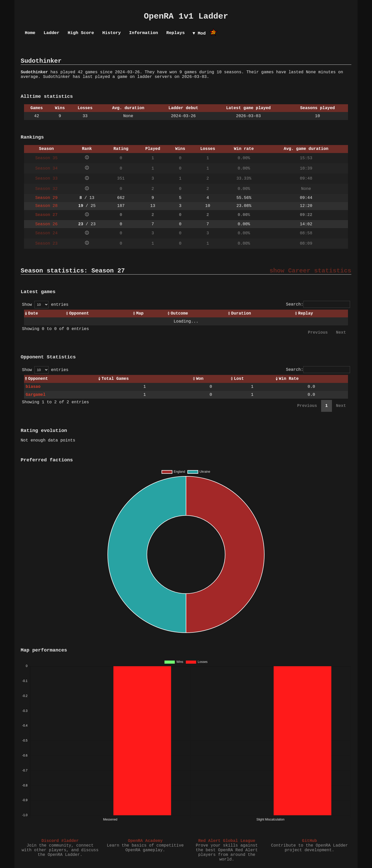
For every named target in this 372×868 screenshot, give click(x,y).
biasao (33, 387)
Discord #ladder (60, 841)
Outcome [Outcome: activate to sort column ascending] (179, 314)
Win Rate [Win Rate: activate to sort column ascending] (289, 379)
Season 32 (46, 189)
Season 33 (46, 179)
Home (30, 33)
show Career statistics (310, 271)
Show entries (45, 305)
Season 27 (46, 215)
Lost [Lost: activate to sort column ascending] (239, 379)
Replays (176, 33)
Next (341, 333)
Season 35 (46, 158)
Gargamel (36, 395)
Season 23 (46, 244)
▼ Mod (199, 33)
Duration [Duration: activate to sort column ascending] (241, 314)
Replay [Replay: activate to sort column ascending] (306, 314)
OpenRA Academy (145, 841)
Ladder (52, 33)
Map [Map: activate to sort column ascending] (140, 314)
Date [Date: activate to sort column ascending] (33, 314)
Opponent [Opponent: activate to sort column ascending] (79, 314)
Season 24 (46, 233)
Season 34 (46, 168)
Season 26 (46, 224)
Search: (318, 304)
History (111, 33)
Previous (318, 333)
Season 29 (46, 198)
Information (143, 33)
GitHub (309, 841)
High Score (81, 33)
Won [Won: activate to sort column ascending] (200, 379)
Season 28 (46, 206)
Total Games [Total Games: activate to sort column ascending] (115, 379)
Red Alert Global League (227, 841)
